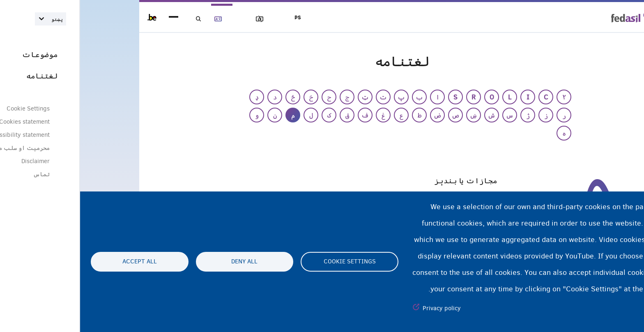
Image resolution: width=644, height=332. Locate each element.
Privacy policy (362, 308)
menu (93, 17)
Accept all (60, 262)
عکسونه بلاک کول (192, 19)
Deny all (164, 262)
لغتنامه (145, 19)
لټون (122, 19)
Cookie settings (270, 262)
